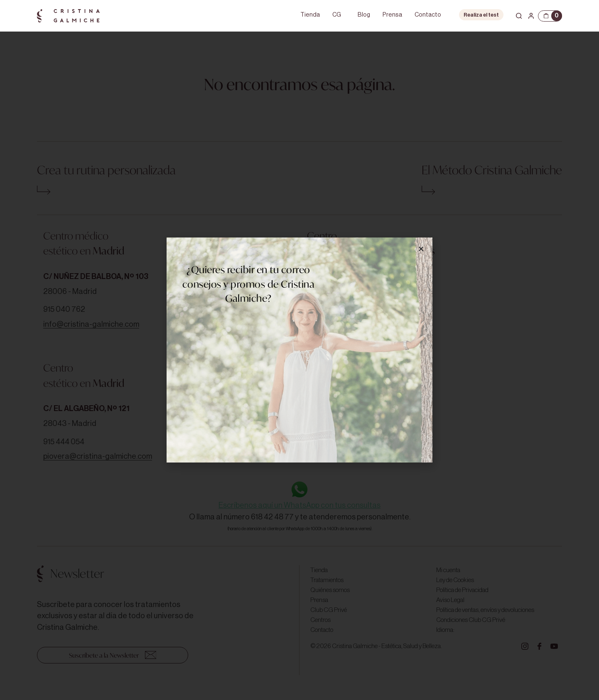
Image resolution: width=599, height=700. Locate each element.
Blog (364, 15)
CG (337, 15)
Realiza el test (481, 15)
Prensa (392, 15)
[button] (421, 249)
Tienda (310, 15)
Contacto (428, 15)
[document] (299, 350)
